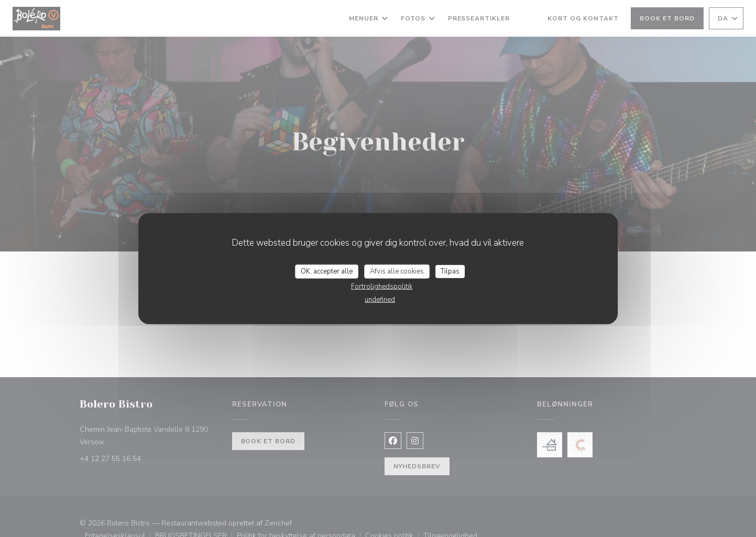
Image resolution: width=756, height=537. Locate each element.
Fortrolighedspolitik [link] (382, 287)
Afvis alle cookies (397, 271)
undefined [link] (380, 300)
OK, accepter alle (327, 271)
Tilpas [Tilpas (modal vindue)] (450, 271)
